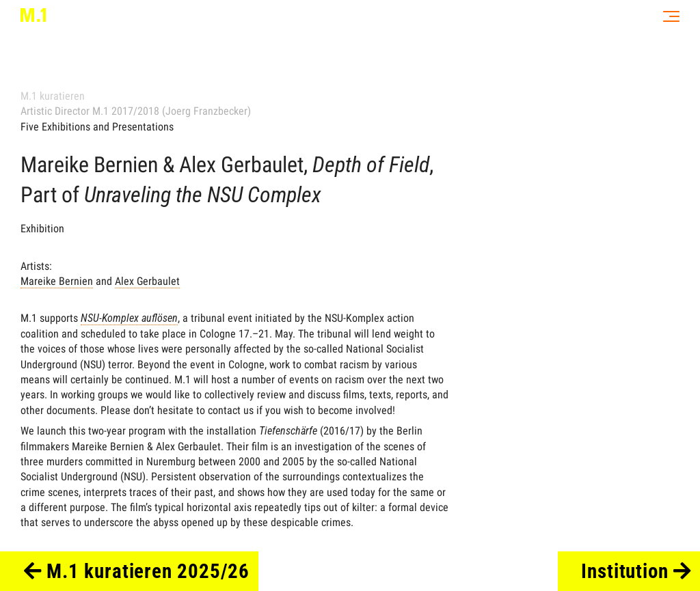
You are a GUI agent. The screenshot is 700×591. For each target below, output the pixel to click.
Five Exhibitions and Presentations (97, 127)
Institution (636, 571)
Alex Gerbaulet (147, 281)
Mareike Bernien (57, 281)
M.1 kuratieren (53, 96)
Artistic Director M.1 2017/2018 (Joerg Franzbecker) (136, 111)
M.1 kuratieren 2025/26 (137, 571)
